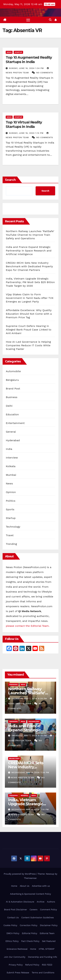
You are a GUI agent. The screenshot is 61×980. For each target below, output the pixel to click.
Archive (41, 902)
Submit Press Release (18, 973)
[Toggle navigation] (28, 20)
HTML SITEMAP (47, 949)
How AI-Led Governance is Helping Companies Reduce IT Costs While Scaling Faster (28, 345)
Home (14, 886)
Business (12, 397)
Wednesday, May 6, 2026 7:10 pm (30, 809)
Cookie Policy (10, 925)
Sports (10, 509)
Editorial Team (47, 933)
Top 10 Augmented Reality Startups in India (29, 60)
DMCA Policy (13, 933)
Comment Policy (48, 910)
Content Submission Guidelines (38, 918)
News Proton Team (21, 778)
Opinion (11, 492)
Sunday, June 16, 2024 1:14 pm (27, 133)
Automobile (13, 371)
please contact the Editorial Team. (28, 626)
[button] (50, 20)
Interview (12, 458)
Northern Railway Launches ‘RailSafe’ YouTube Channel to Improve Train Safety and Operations (30, 235)
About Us (25, 886)
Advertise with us (41, 886)
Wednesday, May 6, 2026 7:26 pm (30, 773)
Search (10, 180)
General (11, 432)
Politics (11, 501)
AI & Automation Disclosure (20, 902)
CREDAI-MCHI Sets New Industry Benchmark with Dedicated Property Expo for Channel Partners (29, 266)
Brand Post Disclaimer (16, 910)
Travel (10, 535)
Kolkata (11, 466)
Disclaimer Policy (49, 925)
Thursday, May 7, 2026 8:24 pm (30, 736)
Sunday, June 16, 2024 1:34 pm (27, 68)
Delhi (9, 406)
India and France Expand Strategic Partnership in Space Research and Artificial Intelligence (29, 251)
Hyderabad (13, 440)
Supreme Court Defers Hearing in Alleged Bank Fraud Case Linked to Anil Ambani (29, 330)
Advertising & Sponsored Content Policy (30, 894)
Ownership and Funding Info (43, 957)
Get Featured (49, 941)
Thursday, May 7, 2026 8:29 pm (30, 699)
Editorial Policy (30, 933)
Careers (34, 910)
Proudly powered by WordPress (20, 874)
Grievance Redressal (17, 949)
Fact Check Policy (30, 941)
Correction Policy (29, 925)
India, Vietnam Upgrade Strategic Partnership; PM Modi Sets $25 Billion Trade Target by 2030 (30, 282)
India (9, 449)
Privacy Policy (16, 965)
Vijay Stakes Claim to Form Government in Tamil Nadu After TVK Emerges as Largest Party (30, 298)
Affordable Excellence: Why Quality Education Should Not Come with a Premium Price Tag (29, 314)
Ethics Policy (12, 941)
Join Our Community (15, 957)
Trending (11, 544)
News (9, 52)
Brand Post (13, 389)
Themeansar (30, 878)
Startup (18, 52)
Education (12, 414)
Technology (13, 527)
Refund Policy (32, 965)
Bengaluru (12, 380)
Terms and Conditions (43, 973)
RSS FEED (47, 965)
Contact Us (13, 918)
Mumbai (11, 475)
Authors (51, 902)
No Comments (45, 73)
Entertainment (15, 423)
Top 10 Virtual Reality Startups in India (24, 124)
